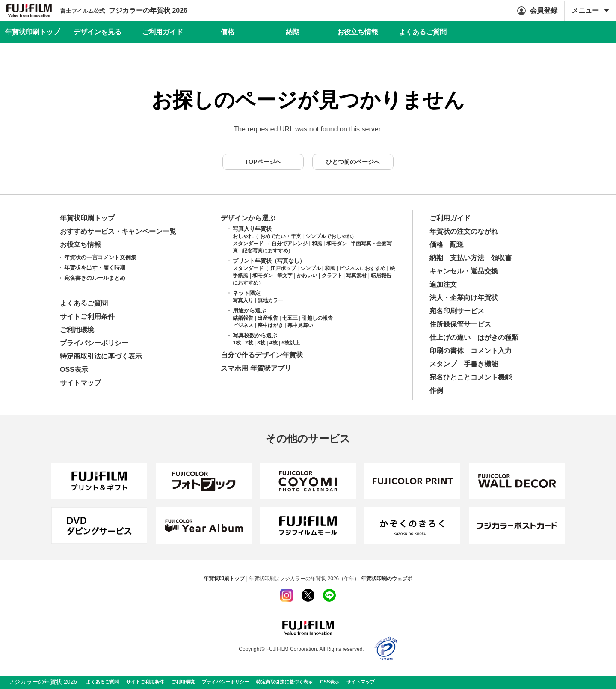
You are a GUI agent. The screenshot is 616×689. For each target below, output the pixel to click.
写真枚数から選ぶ (255, 335)
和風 (317, 244)
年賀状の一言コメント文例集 (100, 257)
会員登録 (544, 10)
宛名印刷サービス (457, 311)
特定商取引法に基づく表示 (101, 356)
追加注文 (443, 284)
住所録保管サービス (460, 324)
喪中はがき (270, 325)
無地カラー (270, 300)
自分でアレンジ (290, 244)
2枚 (249, 343)
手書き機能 (481, 364)
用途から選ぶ (249, 310)
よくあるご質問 (84, 303)
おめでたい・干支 (281, 236)
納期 (436, 258)
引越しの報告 (317, 318)
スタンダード (248, 244)
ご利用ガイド (450, 218)
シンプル (311, 268)
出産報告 (268, 318)
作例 (436, 391)
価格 (436, 245)
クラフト (332, 276)
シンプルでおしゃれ (329, 236)
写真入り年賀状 (252, 229)
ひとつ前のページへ (353, 162)
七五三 (290, 318)
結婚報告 (243, 318)
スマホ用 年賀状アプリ (256, 368)
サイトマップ (80, 383)
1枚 (237, 343)
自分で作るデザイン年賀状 (262, 355)
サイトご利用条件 (87, 316)
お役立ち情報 (80, 245)
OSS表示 (74, 370)
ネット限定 (247, 293)
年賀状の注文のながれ (464, 231)
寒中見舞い (300, 325)
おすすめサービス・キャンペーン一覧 (118, 231)
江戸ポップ (283, 268)
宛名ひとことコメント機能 (471, 377)
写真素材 (356, 276)
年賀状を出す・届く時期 (95, 268)
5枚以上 (291, 343)
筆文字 (285, 276)
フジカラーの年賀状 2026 (124, 10)
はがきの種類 (498, 337)
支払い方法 (467, 258)
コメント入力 (491, 351)
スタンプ (443, 364)
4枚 (274, 343)
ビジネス (243, 325)
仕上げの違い (450, 337)
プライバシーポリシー (94, 343)
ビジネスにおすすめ (362, 268)
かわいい (307, 276)
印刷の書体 (447, 351)
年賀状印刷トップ (87, 218)
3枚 (261, 343)
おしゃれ (243, 236)
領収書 (501, 258)
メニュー (585, 10)
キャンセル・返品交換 (464, 271)
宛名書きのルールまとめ (95, 278)
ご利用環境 (77, 330)
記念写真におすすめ (265, 251)
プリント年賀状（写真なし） (269, 261)
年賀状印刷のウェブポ (387, 579)
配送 (457, 245)
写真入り (243, 300)
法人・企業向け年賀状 (464, 298)
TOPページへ (263, 162)
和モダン (337, 244)
